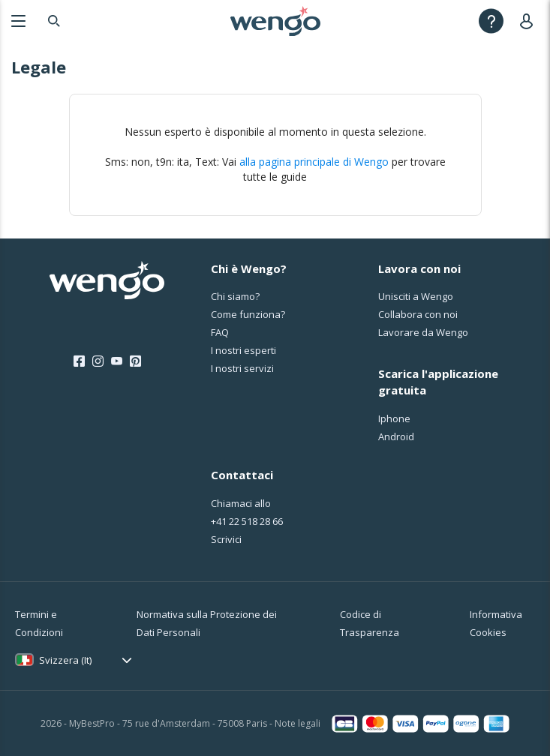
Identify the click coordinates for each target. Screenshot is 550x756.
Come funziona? (248, 314)
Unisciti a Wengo (416, 296)
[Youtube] (117, 361)
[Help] (491, 21)
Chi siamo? (235, 296)
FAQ (220, 332)
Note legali (298, 723)
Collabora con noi (418, 314)
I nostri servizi (242, 368)
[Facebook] (79, 361)
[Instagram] (98, 361)
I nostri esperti (243, 350)
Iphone (394, 418)
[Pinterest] (135, 361)
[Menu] (18, 21)
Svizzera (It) (65, 660)
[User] (529, 21)
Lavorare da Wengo (423, 332)
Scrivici (226, 539)
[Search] (54, 21)
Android (396, 436)
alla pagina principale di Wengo (314, 162)
